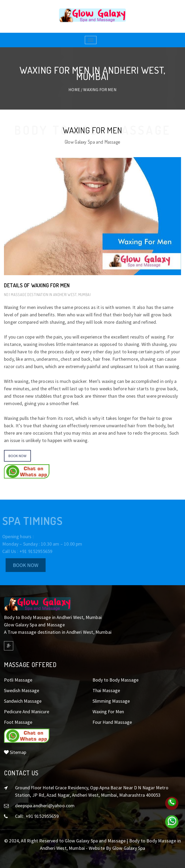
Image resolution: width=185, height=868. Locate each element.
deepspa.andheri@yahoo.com (45, 806)
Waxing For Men (108, 712)
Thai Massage (106, 690)
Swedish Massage (22, 690)
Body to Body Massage (115, 680)
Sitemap (15, 752)
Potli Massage (18, 680)
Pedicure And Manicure (27, 712)
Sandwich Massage (23, 701)
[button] (27, 477)
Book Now (17, 456)
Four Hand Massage (112, 722)
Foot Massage (18, 722)
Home (74, 90)
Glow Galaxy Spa (129, 848)
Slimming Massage (111, 701)
